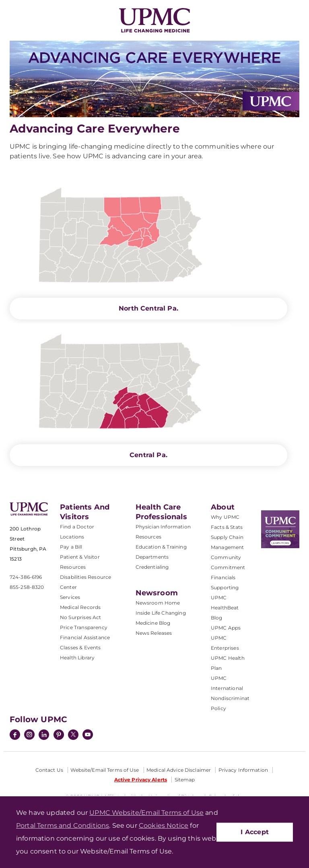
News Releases (154, 633)
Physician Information (163, 527)
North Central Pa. (148, 308)
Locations (72, 537)
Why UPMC (225, 517)
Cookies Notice (164, 826)
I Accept (255, 832)
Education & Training (161, 547)
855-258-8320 (27, 587)
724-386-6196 (26, 577)
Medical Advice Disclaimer (179, 770)
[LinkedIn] (44, 735)
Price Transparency (84, 627)
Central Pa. (148, 455)
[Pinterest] (59, 735)
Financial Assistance (85, 637)
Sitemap (185, 780)
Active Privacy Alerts (141, 780)
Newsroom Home (158, 603)
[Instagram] (29, 735)
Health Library (77, 658)
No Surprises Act (81, 617)
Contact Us (49, 770)
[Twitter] (73, 735)
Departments (152, 557)
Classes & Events (80, 647)
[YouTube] (88, 735)
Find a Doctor (77, 527)
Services (70, 597)
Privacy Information (243, 770)
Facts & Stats (227, 527)
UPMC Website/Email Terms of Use (146, 813)
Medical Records (80, 607)
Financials (223, 577)
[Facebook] (15, 735)
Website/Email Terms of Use (105, 770)
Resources (148, 537)
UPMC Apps (226, 628)
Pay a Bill (71, 547)
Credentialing (152, 567)
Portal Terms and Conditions (63, 826)
